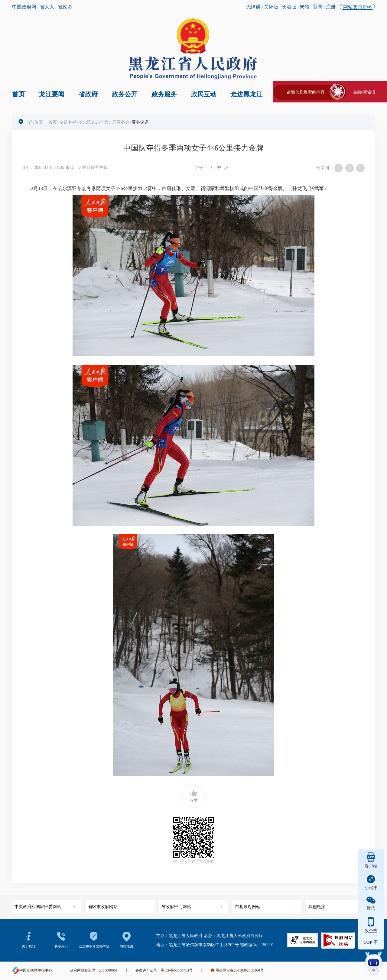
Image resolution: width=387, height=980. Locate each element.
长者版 (289, 7)
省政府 (88, 94)
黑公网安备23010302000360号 (237, 970)
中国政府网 (24, 7)
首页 (18, 94)
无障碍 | (255, 7)
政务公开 (125, 94)
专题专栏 (68, 122)
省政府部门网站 (192, 905)
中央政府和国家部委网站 (46, 905)
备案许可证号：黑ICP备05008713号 (164, 970)
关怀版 (271, 7)
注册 (331, 7)
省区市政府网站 (119, 905)
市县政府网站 (266, 905)
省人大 (47, 7)
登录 (318, 7)
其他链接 (339, 905)
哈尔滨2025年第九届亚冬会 (104, 122)
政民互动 (204, 94)
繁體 (304, 7)
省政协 (65, 7)
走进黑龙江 (247, 94)
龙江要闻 (52, 94)
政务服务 (164, 94)
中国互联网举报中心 (32, 970)
